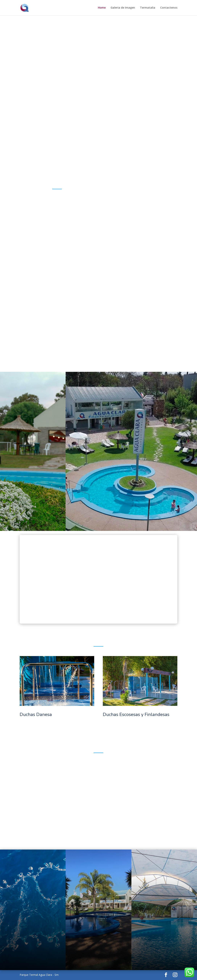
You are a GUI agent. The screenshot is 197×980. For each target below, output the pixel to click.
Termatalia (148, 8)
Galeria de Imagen (123, 8)
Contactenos (169, 8)
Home (102, 8)
